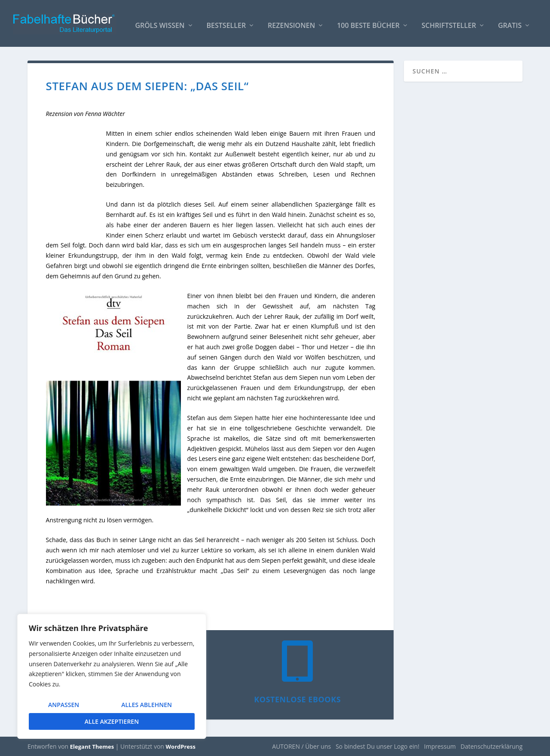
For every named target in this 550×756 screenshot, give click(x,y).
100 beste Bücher (368, 22)
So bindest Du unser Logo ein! (377, 746)
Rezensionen (291, 22)
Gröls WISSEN (160, 22)
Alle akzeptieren (112, 721)
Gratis (510, 22)
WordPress (181, 746)
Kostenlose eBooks (297, 699)
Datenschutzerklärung (492, 746)
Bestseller (226, 22)
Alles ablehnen (147, 705)
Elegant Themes (92, 746)
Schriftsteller (449, 22)
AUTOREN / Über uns (301, 746)
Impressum (440, 746)
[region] (112, 676)
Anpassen (64, 705)
